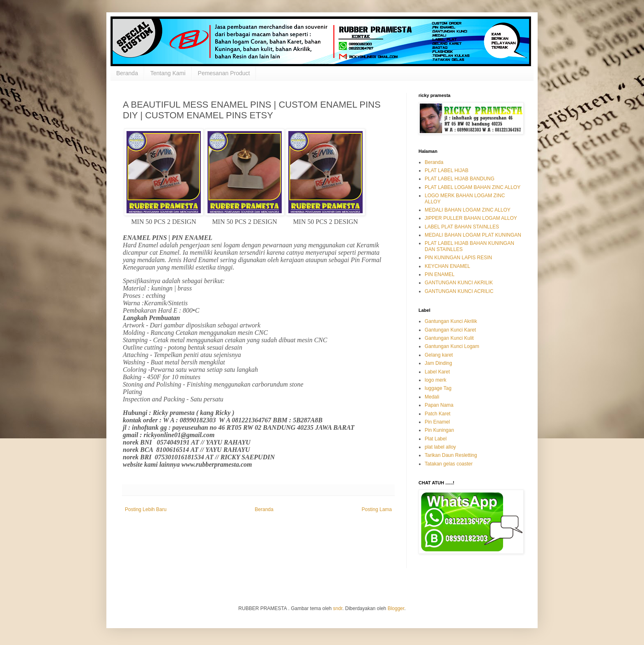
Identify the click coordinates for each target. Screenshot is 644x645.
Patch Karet (438, 414)
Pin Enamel (437, 422)
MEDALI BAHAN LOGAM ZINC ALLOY (468, 210)
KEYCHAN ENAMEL (447, 266)
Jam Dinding (438, 363)
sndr (338, 608)
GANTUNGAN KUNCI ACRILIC (459, 291)
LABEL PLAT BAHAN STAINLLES (462, 227)
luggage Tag (438, 388)
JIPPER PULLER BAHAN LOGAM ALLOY (471, 218)
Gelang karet (439, 355)
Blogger (396, 608)
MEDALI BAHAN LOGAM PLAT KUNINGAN (473, 235)
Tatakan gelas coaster (449, 464)
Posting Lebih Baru (146, 509)
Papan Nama (439, 405)
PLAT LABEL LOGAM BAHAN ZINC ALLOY (473, 187)
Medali (432, 397)
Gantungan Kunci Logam (452, 346)
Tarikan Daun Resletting (451, 455)
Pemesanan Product (224, 73)
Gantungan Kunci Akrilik (451, 321)
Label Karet (437, 372)
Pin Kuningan (439, 430)
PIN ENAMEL (440, 274)
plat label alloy (440, 447)
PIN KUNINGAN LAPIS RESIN (458, 258)
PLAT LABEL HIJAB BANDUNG (460, 179)
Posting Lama (377, 509)
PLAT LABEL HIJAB (447, 170)
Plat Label (436, 439)
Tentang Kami (168, 73)
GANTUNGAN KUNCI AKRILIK (459, 283)
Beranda (127, 73)
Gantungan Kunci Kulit (449, 338)
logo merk (436, 380)
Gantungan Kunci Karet (450, 330)
